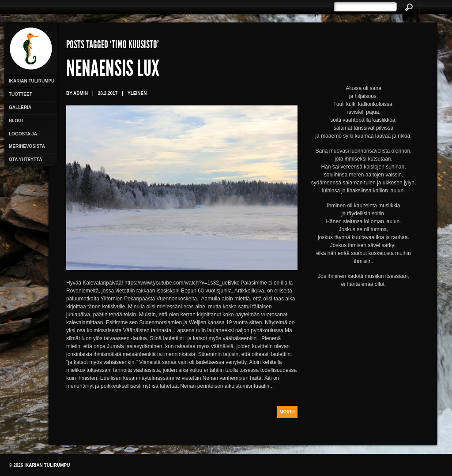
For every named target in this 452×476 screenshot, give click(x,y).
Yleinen (137, 93)
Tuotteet (21, 94)
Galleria (20, 107)
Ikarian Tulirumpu (32, 81)
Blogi (16, 121)
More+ (287, 412)
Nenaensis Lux (113, 71)
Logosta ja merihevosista (27, 140)
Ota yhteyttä (25, 159)
